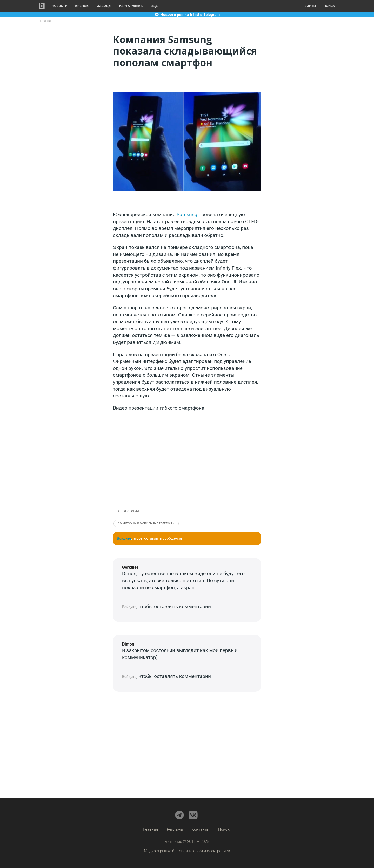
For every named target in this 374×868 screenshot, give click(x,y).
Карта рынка (131, 6)
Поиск (329, 6)
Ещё (156, 6)
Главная (151, 829)
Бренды (82, 6)
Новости (60, 6)
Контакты (200, 829)
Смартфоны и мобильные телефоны (146, 523)
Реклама (175, 829)
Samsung (187, 215)
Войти (310, 6)
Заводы (104, 6)
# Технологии (128, 511)
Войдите (124, 538)
